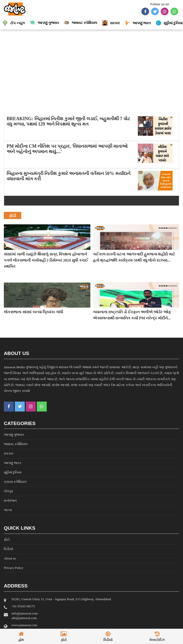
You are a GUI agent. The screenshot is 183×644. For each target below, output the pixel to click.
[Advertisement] (91, 70)
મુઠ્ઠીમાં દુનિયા (13, 472)
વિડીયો (8, 549)
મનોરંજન (10, 501)
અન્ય (8, 510)
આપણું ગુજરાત (14, 435)
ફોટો (7, 539)
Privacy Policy (14, 568)
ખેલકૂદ (9, 491)
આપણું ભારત (13, 463)
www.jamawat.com (24, 625)
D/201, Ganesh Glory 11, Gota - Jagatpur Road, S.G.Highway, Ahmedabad (61, 599)
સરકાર (9, 453)
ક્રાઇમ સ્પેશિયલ (15, 482)
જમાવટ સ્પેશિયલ (16, 444)
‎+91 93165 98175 (23, 606)
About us (10, 558)
